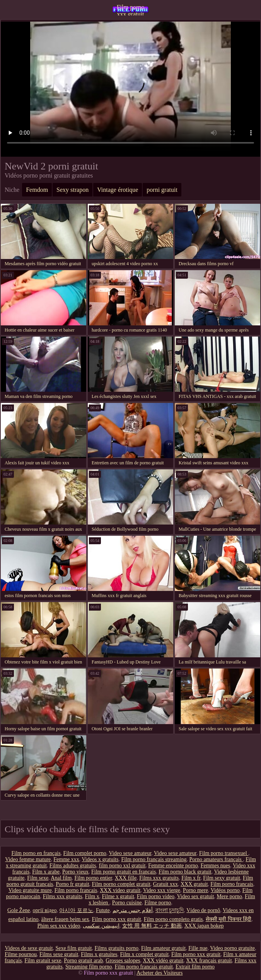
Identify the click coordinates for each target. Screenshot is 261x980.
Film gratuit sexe (43, 961)
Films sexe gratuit (59, 954)
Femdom (37, 190)
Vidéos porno (225, 890)
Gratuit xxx (165, 884)
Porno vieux (75, 872)
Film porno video (156, 896)
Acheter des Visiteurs (159, 973)
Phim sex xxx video (59, 926)
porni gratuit (162, 190)
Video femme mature (28, 859)
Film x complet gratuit (144, 954)
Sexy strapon (72, 190)
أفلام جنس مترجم (133, 910)
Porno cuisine (127, 903)
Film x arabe (46, 872)
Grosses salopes (123, 961)
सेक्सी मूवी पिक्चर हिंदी (229, 919)
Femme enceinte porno (173, 866)
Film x (92, 896)
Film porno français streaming (154, 859)
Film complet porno (85, 853)
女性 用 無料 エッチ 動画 (152, 926)
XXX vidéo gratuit (163, 961)
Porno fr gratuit (72, 884)
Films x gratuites (99, 954)
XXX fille (126, 878)
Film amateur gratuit (163, 948)
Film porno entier (93, 878)
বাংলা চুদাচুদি (170, 910)
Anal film (61, 878)
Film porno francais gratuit (143, 967)
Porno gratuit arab (83, 961)
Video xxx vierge (162, 890)
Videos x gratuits (100, 859)
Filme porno (158, 903)
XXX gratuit (194, 884)
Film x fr (191, 878)
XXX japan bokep (204, 926)
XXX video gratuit (120, 890)
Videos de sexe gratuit (29, 948)
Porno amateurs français (216, 859)
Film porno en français (36, 853)
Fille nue (198, 948)
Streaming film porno (89, 967)
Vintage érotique (118, 190)
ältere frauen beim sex (65, 919)
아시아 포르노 (76, 910)
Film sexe (38, 878)
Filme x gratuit (118, 896)
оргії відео (45, 910)
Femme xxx (66, 859)
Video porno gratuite (232, 948)
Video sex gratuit (196, 896)
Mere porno (229, 896)
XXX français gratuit (209, 961)
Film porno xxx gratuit (131, 10)
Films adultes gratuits (73, 866)
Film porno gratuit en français (124, 872)
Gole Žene (19, 910)
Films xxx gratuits (159, 878)
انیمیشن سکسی (101, 926)
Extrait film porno (195, 967)
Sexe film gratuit (73, 948)
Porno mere (195, 890)
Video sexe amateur (130, 853)
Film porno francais (232, 884)
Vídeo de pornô (203, 910)
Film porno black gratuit (185, 872)
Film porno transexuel (224, 853)
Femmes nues (216, 866)
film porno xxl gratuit (122, 866)
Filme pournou (21, 954)
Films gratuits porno (116, 948)
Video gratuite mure (30, 890)
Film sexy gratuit (222, 878)
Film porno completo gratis (173, 919)
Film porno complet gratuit (121, 884)
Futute (103, 910)
